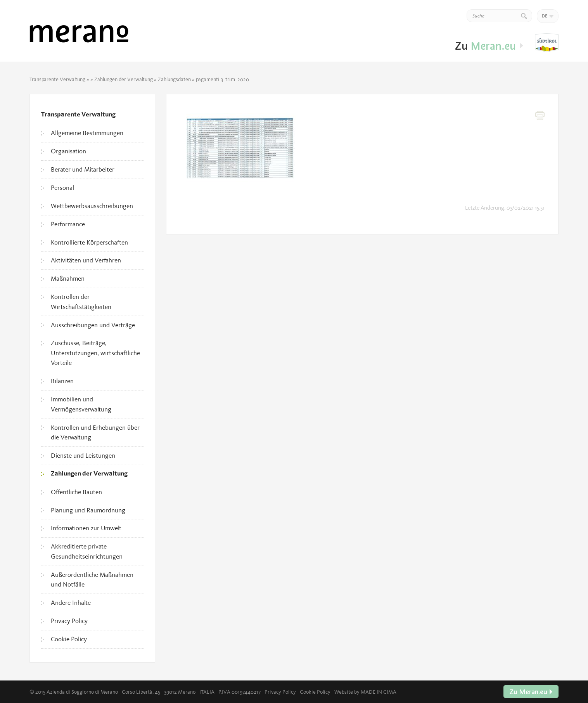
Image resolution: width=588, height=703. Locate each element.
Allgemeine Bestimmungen (87, 133)
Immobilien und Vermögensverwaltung (81, 404)
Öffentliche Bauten (76, 492)
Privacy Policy (69, 621)
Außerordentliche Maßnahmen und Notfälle (92, 580)
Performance (68, 224)
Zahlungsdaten (174, 79)
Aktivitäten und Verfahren (86, 260)
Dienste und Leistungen (83, 455)
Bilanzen (62, 381)
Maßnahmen (68, 278)
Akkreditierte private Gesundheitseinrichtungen (87, 551)
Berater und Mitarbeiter (83, 169)
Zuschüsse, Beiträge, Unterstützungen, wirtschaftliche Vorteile (95, 353)
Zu (547, 43)
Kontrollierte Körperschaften (89, 242)
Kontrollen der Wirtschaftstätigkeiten (81, 302)
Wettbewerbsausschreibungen (92, 206)
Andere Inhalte (71, 602)
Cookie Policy (69, 639)
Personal (62, 187)
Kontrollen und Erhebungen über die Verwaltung (95, 432)
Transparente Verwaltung (57, 79)
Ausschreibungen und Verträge (93, 325)
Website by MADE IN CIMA (365, 692)
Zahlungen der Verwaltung (124, 79)
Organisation (68, 151)
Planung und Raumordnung (88, 510)
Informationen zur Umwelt (86, 528)
